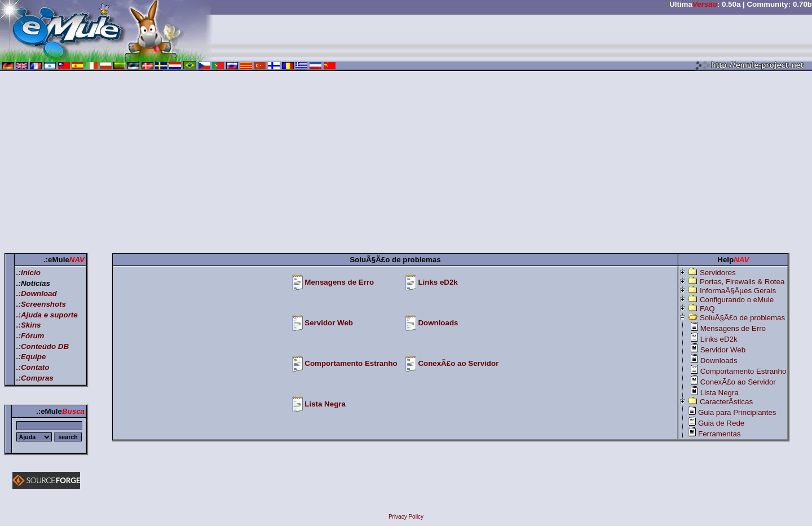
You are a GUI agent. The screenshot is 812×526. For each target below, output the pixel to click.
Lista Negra (325, 404)
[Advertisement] (406, 164)
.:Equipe (31, 357)
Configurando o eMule (737, 300)
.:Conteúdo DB (43, 346)
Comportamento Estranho (351, 363)
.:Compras (35, 378)
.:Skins (29, 325)
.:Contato (33, 367)
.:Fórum (30, 336)
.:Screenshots (41, 304)
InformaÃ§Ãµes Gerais (738, 291)
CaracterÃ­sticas (726, 402)
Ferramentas (720, 434)
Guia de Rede (721, 423)
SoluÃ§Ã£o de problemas (742, 318)
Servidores (718, 273)
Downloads (438, 323)
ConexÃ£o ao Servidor (458, 363)
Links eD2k (438, 282)
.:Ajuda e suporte (47, 315)
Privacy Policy (406, 517)
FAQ (707, 309)
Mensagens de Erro (339, 282)
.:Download (37, 293)
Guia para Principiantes (737, 412)
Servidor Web (329, 323)
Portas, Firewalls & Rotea (742, 282)
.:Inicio (28, 273)
